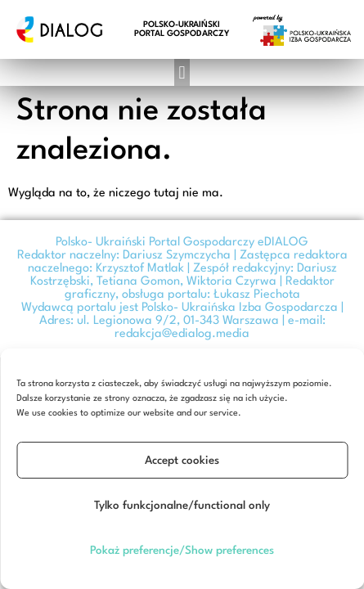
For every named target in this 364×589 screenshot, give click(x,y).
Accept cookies (182, 461)
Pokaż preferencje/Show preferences (182, 551)
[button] (182, 72)
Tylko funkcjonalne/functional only (182, 506)
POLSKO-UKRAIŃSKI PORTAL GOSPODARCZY (182, 29)
